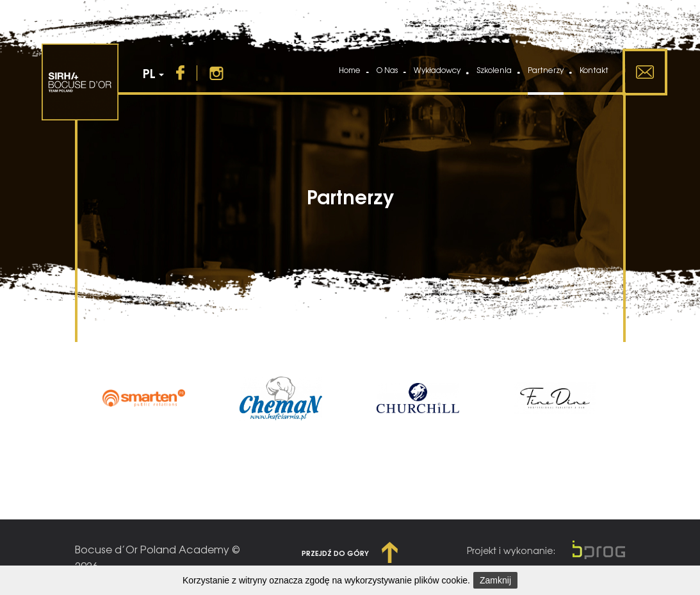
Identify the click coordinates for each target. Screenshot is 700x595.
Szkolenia (494, 70)
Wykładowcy (437, 70)
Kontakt (594, 70)
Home (350, 70)
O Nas (387, 70)
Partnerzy (546, 70)
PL (153, 73)
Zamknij (495, 580)
